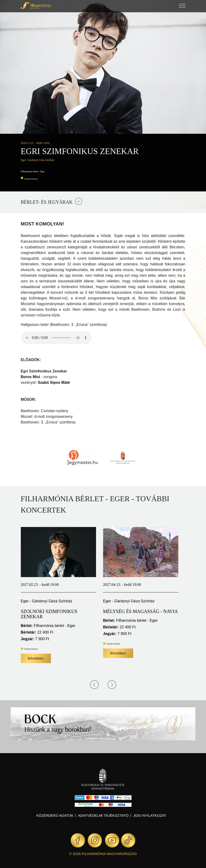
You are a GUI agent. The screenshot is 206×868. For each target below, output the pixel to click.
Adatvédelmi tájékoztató (103, 815)
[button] (182, 6)
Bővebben (36, 658)
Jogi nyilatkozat (150, 815)
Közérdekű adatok (55, 815)
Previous (94, 685)
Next (112, 685)
